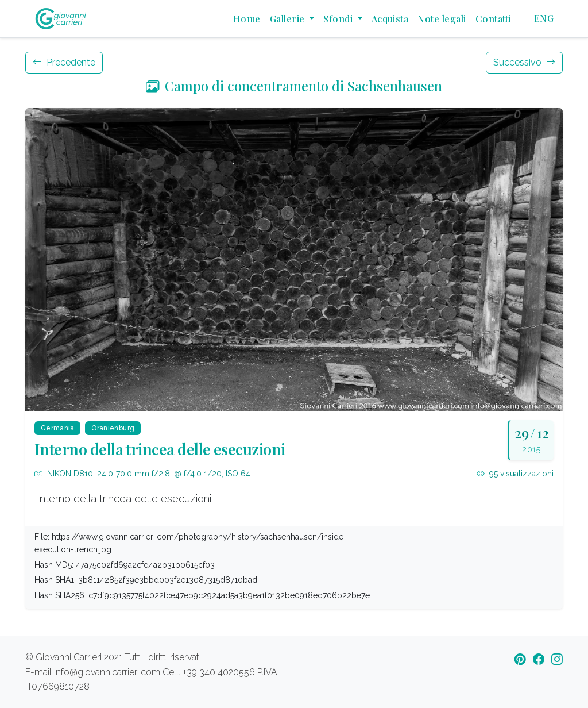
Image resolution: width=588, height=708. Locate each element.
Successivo (524, 62)
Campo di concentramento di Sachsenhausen (294, 86)
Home (247, 19)
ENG (544, 18)
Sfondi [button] (339, 19)
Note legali (442, 19)
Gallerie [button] (289, 19)
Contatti (493, 19)
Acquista (390, 19)
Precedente (64, 62)
